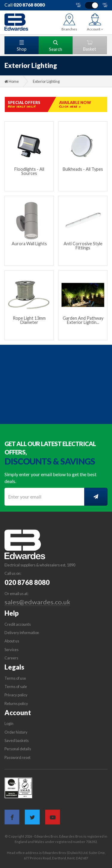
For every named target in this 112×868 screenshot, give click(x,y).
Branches (69, 29)
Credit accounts (18, 624)
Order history (16, 732)
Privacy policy (16, 695)
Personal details (18, 749)
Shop (22, 46)
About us (12, 641)
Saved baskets (17, 740)
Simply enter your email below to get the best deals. (50, 478)
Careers (11, 658)
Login (9, 723)
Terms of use (15, 678)
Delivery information (22, 633)
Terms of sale (16, 687)
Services (11, 650)
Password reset (17, 757)
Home (12, 81)
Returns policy (16, 704)
